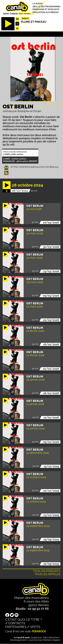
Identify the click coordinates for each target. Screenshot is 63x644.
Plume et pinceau (34, 22)
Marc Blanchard (51, 637)
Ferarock (39, 631)
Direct (25, 18)
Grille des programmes (46, 6)
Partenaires (16, 627)
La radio (38, 4)
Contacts (17, 623)
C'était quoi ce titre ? (24, 619)
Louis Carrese (35, 640)
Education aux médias (46, 12)
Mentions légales (52, 640)
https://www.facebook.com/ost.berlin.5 (35, 167)
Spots (35, 627)
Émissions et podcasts (46, 9)
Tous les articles (47, 574)
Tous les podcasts (47, 571)
